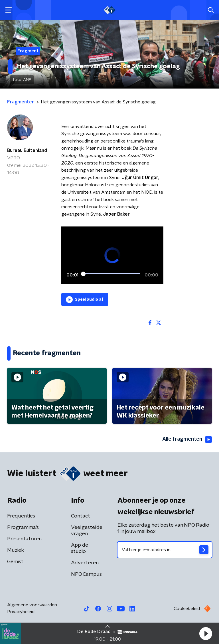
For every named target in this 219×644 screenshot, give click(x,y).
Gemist (15, 562)
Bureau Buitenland (27, 151)
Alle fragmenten (187, 440)
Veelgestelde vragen (87, 531)
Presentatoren (24, 539)
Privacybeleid (21, 612)
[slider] (111, 274)
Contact (81, 516)
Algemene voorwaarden (32, 605)
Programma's (23, 527)
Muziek (16, 550)
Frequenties (21, 516)
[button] (206, 633)
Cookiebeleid (187, 609)
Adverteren (85, 563)
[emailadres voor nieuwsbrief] (165, 550)
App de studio (80, 548)
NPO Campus (86, 574)
